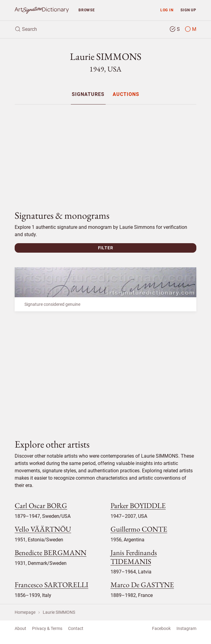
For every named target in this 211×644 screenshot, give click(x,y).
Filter (106, 248)
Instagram (186, 628)
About (20, 628)
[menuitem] (88, 94)
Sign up (188, 10)
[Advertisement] (105, 152)
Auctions (126, 95)
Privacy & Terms (47, 628)
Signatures (88, 95)
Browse (87, 10)
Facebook (161, 628)
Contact (76, 628)
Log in (167, 10)
